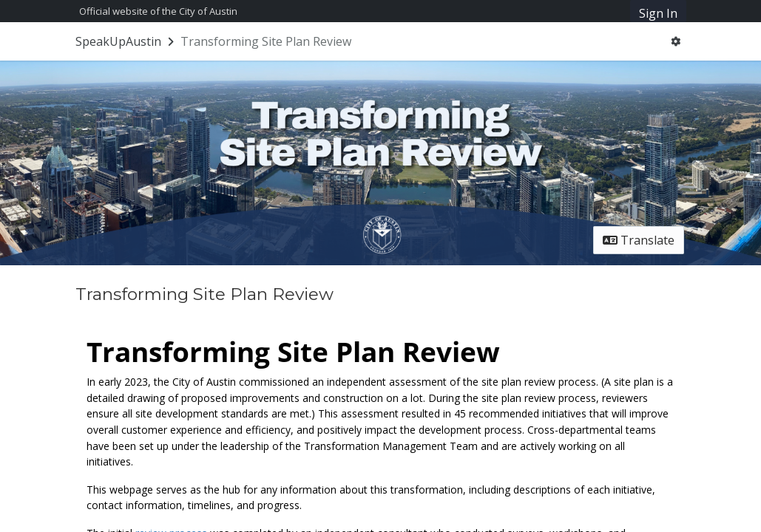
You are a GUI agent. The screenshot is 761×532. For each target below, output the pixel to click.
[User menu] (676, 41)
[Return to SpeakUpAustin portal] (126, 41)
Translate (639, 240)
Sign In (658, 13)
